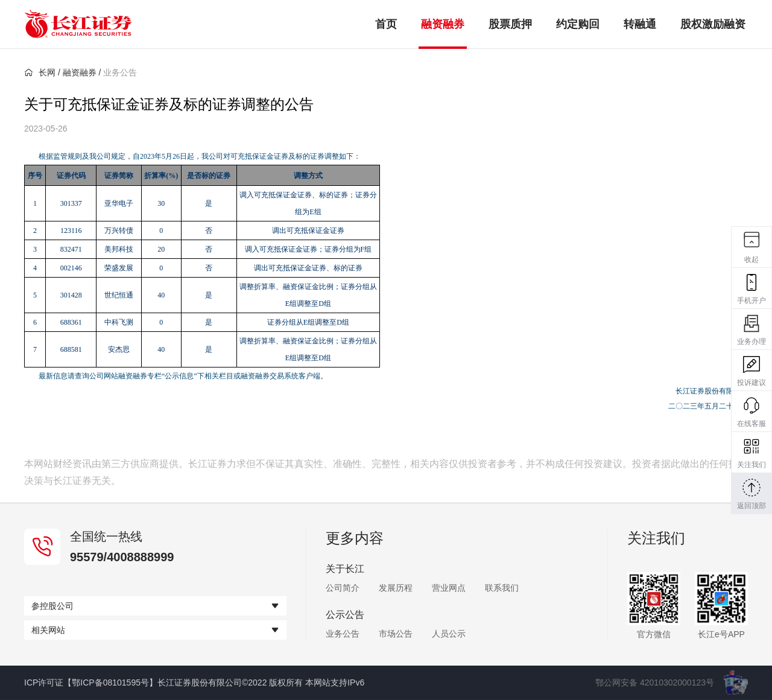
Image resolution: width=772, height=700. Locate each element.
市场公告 (396, 634)
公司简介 (343, 588)
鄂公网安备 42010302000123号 (655, 682)
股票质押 (510, 24)
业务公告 (343, 634)
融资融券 (443, 24)
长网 (40, 72)
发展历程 (396, 588)
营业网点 (449, 588)
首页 (386, 24)
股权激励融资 (713, 24)
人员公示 (449, 634)
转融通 (640, 24)
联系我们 (502, 588)
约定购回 (578, 24)
